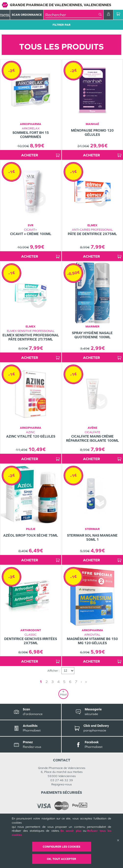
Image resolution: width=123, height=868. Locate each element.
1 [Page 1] (41, 682)
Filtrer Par (61, 25)
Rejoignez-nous (61, 784)
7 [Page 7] (76, 682)
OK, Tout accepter (61, 859)
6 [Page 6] (70, 682)
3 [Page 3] (53, 682)
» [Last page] (86, 682)
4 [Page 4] (58, 682)
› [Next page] (81, 682)
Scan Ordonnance (27, 15)
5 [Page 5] (64, 682)
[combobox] (72, 15)
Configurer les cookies (61, 847)
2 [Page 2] (47, 682)
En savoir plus (71, 831)
